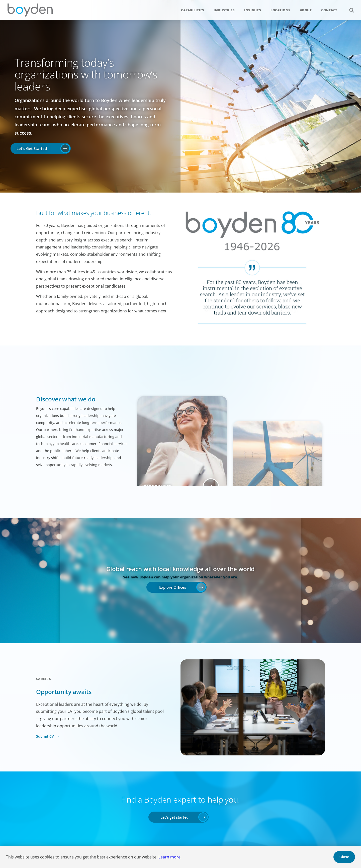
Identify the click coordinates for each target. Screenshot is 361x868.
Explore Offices (173, 587)
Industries (224, 10)
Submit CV (45, 736)
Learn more (169, 857)
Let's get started (174, 817)
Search (349, 7)
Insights (253, 10)
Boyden (30, 10)
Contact (329, 10)
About (306, 10)
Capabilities (193, 10)
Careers (43, 679)
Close (344, 857)
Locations (280, 10)
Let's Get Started (32, 148)
